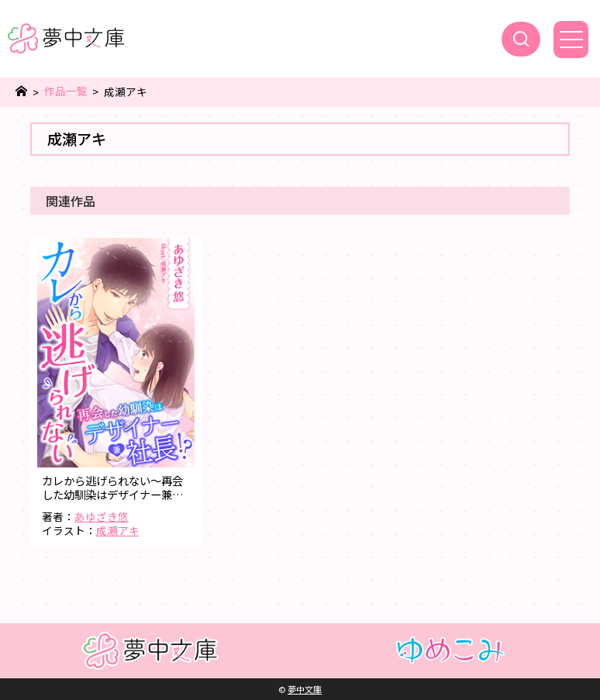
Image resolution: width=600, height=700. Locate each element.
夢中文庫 (305, 689)
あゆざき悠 (102, 516)
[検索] (521, 39)
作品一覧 (66, 91)
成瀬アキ (118, 530)
